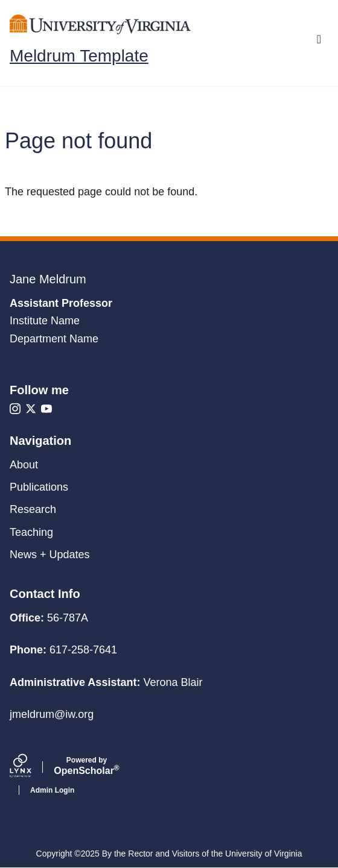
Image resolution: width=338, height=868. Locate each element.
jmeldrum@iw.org (52, 714)
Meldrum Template (79, 56)
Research (33, 509)
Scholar (87, 766)
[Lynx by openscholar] (31, 767)
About (24, 465)
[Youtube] (46, 409)
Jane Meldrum (48, 279)
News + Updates (50, 555)
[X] (31, 409)
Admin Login (52, 790)
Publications (39, 487)
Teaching (31, 532)
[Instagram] (15, 409)
